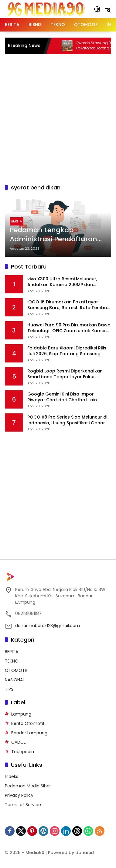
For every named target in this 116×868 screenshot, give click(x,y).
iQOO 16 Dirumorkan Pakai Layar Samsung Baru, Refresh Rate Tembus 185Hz (68, 305)
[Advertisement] (58, 118)
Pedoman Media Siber (28, 786)
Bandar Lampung (29, 733)
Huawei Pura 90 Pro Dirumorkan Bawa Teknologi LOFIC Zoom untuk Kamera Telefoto (69, 328)
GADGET (20, 742)
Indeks (12, 776)
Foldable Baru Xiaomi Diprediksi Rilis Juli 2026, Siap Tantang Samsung (67, 351)
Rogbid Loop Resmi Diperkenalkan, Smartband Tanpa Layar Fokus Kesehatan (65, 374)
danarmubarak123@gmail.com (48, 626)
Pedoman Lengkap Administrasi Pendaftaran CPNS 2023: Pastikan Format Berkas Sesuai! (57, 235)
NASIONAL (15, 680)
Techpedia (23, 752)
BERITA (17, 221)
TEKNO (12, 661)
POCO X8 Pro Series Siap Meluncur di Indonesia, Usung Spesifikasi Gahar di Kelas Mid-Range (69, 420)
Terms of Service (23, 805)
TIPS (9, 689)
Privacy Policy (19, 795)
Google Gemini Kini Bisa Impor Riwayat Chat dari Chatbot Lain (62, 397)
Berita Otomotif (28, 723)
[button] (97, 9)
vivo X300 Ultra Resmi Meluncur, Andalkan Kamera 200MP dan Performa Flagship (62, 282)
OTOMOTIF (16, 670)
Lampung (21, 714)
